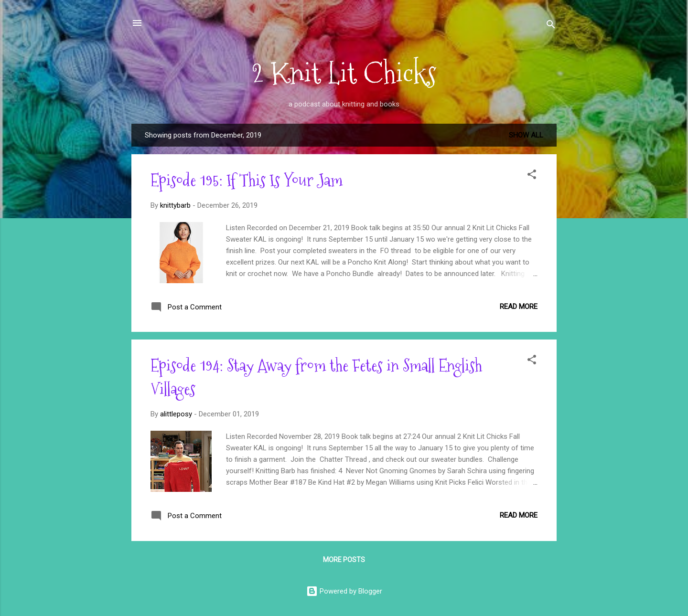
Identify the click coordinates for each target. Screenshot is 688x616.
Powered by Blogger (344, 591)
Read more (519, 307)
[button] (532, 176)
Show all (526, 135)
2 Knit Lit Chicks (344, 73)
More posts (344, 560)
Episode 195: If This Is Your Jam (247, 180)
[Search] (551, 26)
